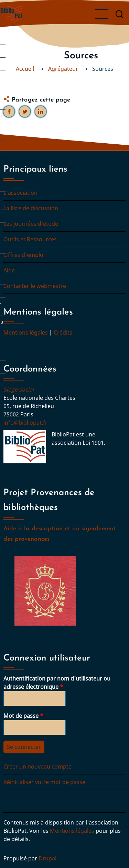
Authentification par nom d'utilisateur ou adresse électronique (57, 683)
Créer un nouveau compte (37, 766)
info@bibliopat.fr (25, 423)
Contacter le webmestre (35, 286)
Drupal (47, 858)
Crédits (63, 332)
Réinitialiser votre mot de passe (44, 782)
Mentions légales (26, 332)
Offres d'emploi (24, 255)
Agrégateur (63, 69)
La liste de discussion (31, 208)
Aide (9, 270)
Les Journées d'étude (31, 224)
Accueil (25, 69)
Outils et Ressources (30, 239)
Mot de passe (21, 716)
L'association (20, 193)
